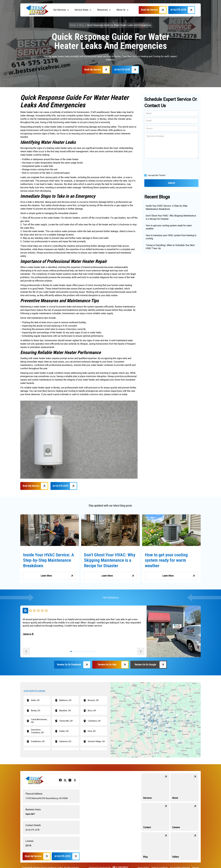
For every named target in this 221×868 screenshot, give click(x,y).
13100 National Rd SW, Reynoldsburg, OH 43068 (47, 798)
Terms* (162, 175)
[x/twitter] (65, 780)
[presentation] (166, 166)
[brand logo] (37, 10)
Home (73, 25)
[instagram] (70, 780)
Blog (81, 25)
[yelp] (75, 780)
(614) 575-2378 (32, 830)
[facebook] (60, 780)
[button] (61, 10)
